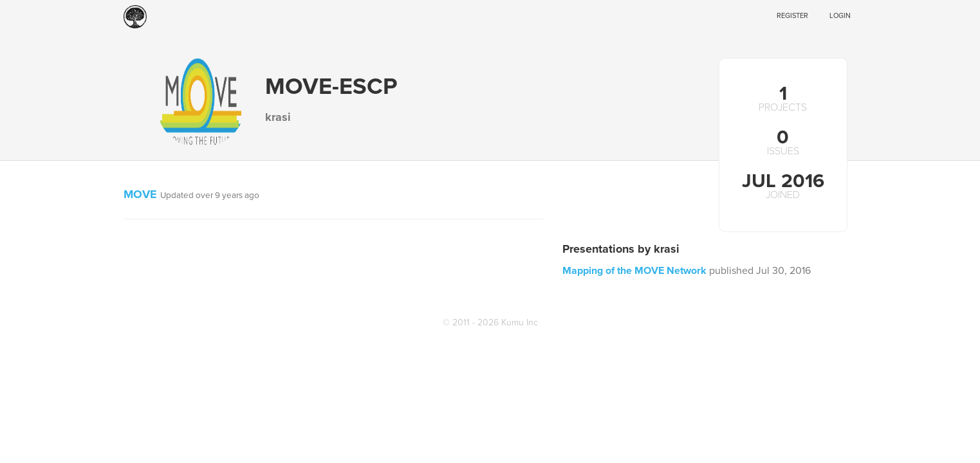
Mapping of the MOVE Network (634, 271)
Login (840, 16)
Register (792, 16)
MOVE (140, 194)
